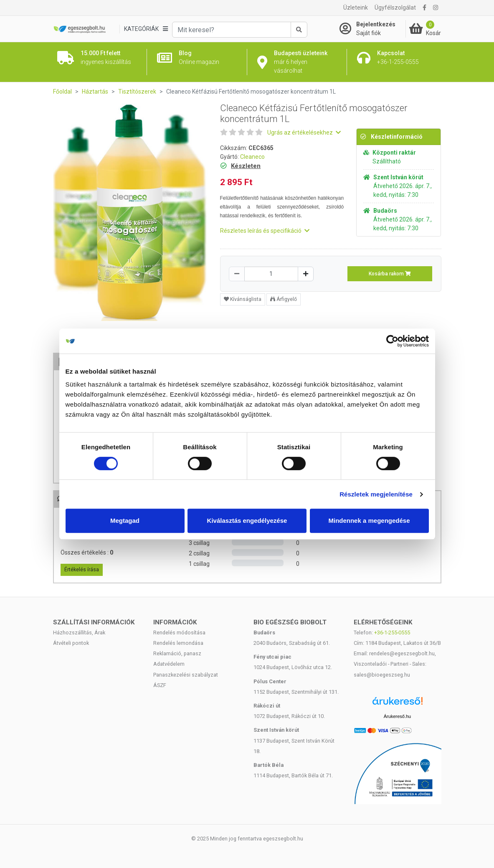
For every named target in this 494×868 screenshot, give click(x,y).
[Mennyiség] (271, 274)
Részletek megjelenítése (376, 494)
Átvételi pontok (71, 643)
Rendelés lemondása (178, 643)
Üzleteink (356, 8)
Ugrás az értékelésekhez (304, 132)
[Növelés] (306, 274)
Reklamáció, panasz (177, 653)
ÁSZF (160, 685)
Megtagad (125, 521)
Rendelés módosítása (179, 633)
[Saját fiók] (372, 29)
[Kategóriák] (146, 29)
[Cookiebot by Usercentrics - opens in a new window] (392, 341)
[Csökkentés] (237, 274)
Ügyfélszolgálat (395, 8)
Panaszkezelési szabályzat (186, 675)
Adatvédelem (169, 664)
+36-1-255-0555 (392, 633)
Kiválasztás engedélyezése (247, 521)
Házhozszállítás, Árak (79, 633)
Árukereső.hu (397, 716)
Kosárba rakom (390, 274)
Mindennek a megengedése (369, 521)
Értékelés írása (82, 570)
